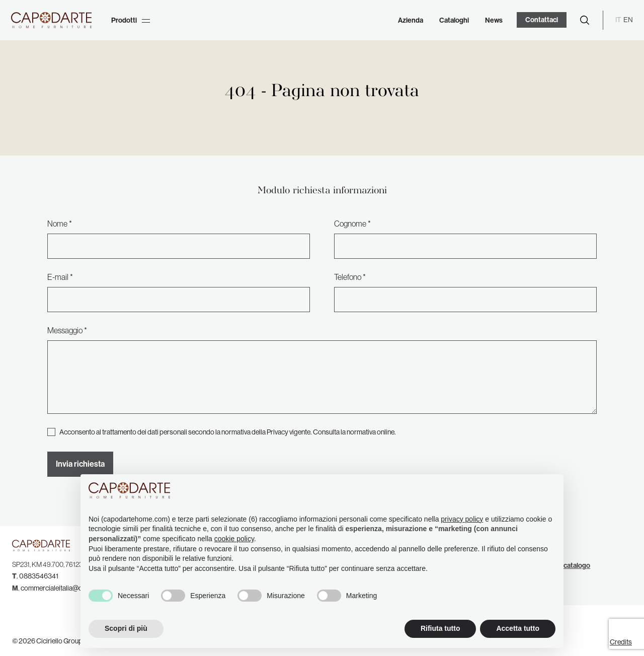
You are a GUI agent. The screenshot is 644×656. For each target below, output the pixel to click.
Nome (57, 224)
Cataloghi (454, 20)
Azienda (411, 20)
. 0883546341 (35, 576)
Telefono (348, 277)
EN (628, 20)
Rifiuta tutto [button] (440, 628)
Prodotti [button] (131, 20)
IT (618, 20)
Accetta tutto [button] (518, 628)
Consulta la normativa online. (354, 432)
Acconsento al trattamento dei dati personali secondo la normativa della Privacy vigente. (228, 432)
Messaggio (65, 330)
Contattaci (542, 20)
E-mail (58, 277)
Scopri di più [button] (126, 628)
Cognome (350, 224)
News (494, 20)
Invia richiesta (80, 464)
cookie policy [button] (234, 539)
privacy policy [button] (462, 519)
